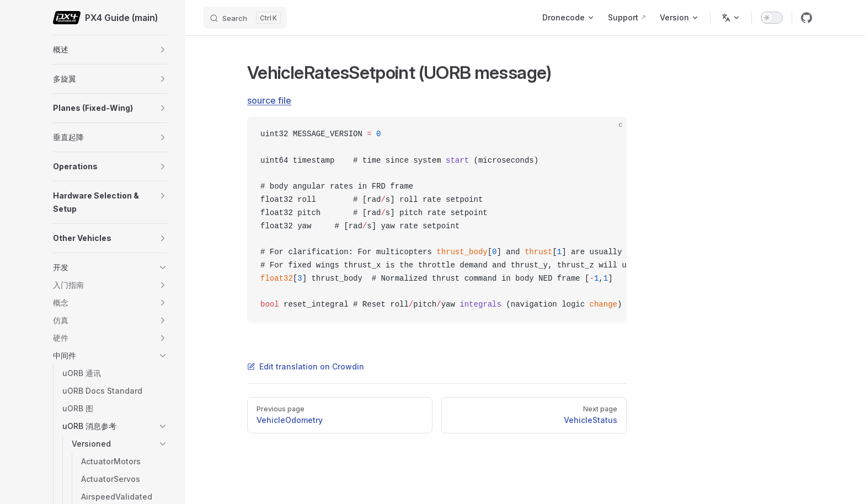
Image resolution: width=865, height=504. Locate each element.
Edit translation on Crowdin (306, 366)
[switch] (772, 18)
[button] (163, 50)
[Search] (245, 18)
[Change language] (731, 18)
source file (269, 100)
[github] (807, 18)
